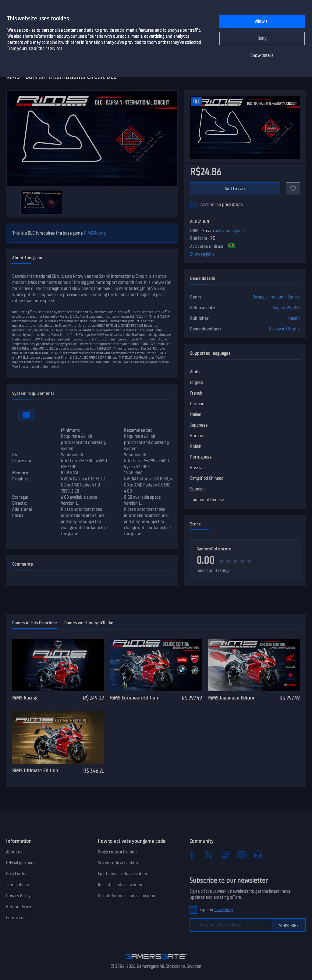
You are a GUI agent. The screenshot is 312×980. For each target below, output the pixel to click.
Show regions (202, 254)
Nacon (294, 318)
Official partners (20, 863)
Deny (262, 38)
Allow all (262, 21)
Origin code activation (117, 852)
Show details (262, 55)
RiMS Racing (95, 233)
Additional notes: (22, 512)
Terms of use (18, 885)
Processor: (22, 461)
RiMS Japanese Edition (232, 698)
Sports (294, 297)
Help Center (16, 874)
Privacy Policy (18, 896)
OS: (15, 455)
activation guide (229, 231)
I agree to (216, 910)
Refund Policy (19, 907)
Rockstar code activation (120, 885)
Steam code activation (118, 863)
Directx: (19, 503)
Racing (259, 297)
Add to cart (235, 189)
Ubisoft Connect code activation (127, 896)
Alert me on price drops (222, 204)
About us (14, 852)
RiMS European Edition (134, 698)
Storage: (20, 497)
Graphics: (21, 479)
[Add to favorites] (293, 189)
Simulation (276, 297)
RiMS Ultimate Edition (35, 770)
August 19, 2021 (286, 308)
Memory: (21, 473)
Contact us (16, 918)
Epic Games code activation (122, 874)
